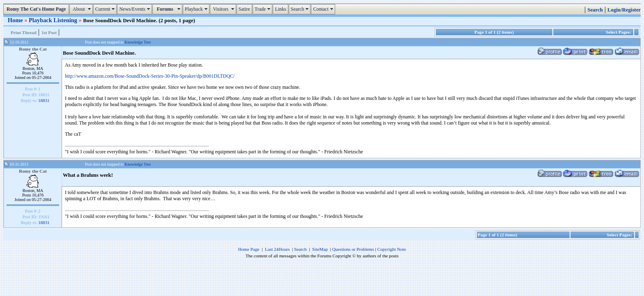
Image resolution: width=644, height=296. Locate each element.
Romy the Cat (33, 49)
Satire (244, 9)
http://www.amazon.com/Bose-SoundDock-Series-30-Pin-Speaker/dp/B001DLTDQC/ (150, 76)
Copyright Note (391, 249)
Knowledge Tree (138, 42)
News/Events (135, 9)
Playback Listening (54, 20)
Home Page (249, 249)
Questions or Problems (353, 249)
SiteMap (320, 249)
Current (106, 9)
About (82, 9)
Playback (197, 9)
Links (280, 9)
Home (16, 20)
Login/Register (624, 10)
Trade (264, 9)
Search (301, 9)
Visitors (224, 9)
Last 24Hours (277, 249)
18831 (44, 100)
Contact (324, 9)
